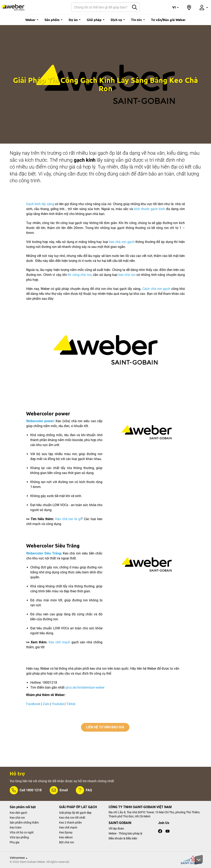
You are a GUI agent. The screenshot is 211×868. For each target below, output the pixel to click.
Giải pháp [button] (96, 20)
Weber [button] (32, 20)
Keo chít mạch (59, 642)
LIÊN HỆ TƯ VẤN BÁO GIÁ (105, 727)
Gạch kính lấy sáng (40, 204)
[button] (175, 7)
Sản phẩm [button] (53, 20)
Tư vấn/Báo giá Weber (168, 20)
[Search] (101, 7)
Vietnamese (19, 858)
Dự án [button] (75, 20)
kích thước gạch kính (149, 209)
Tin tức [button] (138, 20)
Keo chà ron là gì (68, 519)
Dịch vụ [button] (118, 20)
